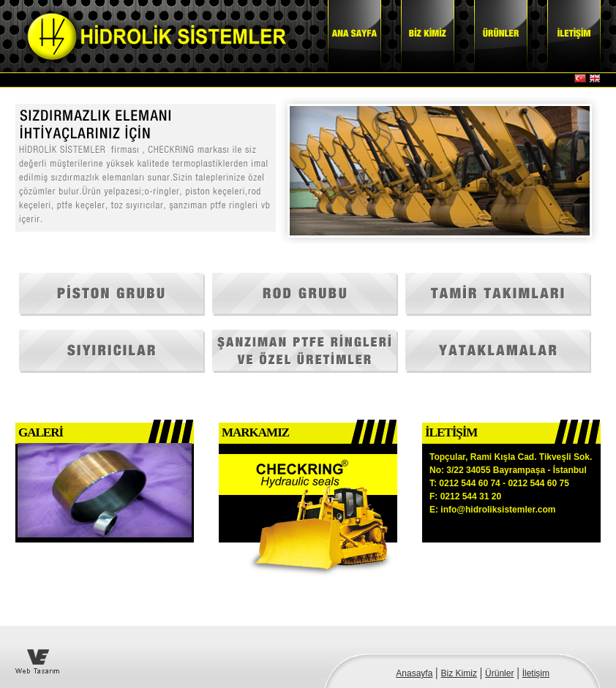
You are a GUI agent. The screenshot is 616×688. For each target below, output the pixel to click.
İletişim (536, 673)
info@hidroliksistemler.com (498, 510)
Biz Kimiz (459, 673)
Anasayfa (414, 673)
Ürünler (499, 673)
